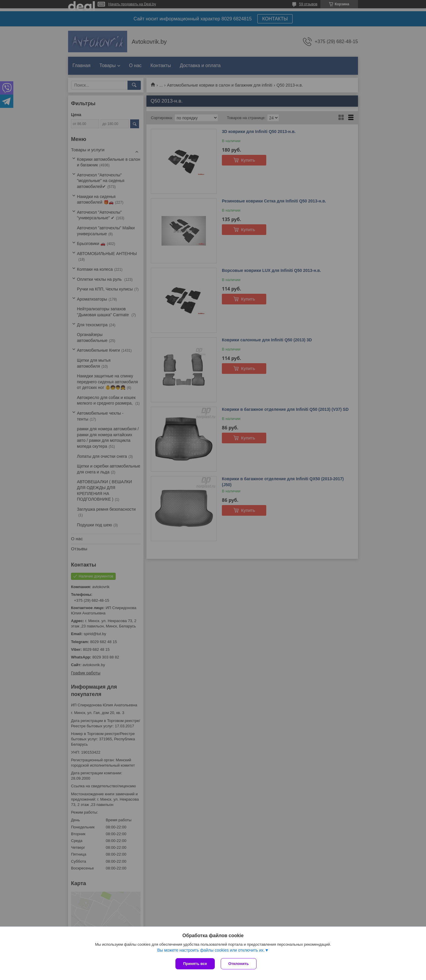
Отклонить (239, 964)
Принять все (195, 964)
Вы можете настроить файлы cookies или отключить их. (211, 950)
